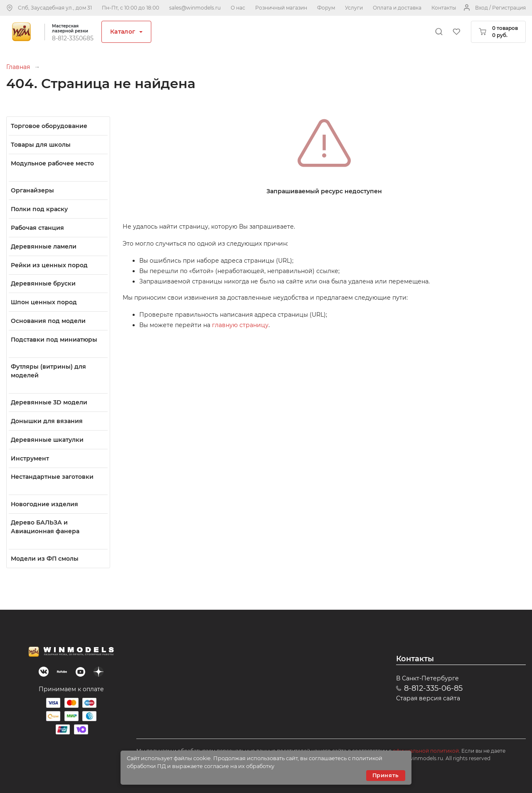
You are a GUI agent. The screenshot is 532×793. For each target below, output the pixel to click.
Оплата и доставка (397, 8)
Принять (386, 775)
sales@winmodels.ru (195, 8)
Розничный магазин (281, 8)
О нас (238, 8)
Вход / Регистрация (500, 8)
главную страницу (240, 325)
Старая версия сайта (428, 698)
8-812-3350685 (73, 38)
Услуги (354, 8)
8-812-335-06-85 (433, 688)
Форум (326, 8)
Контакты (444, 8)
